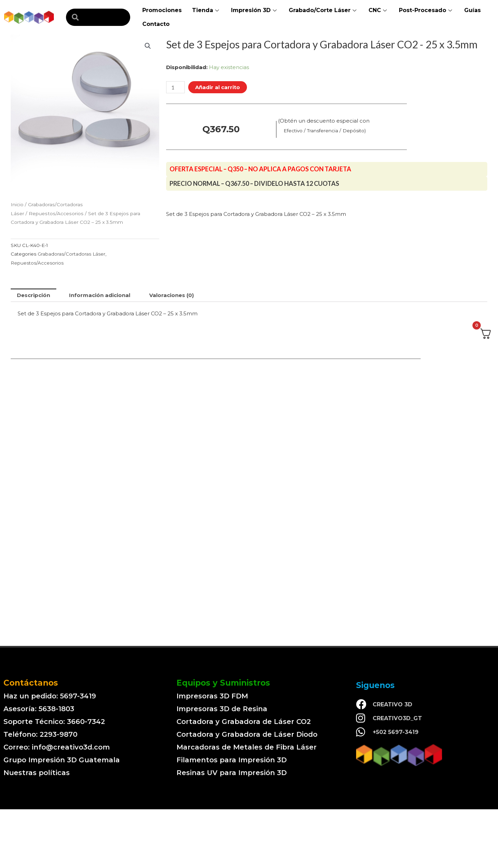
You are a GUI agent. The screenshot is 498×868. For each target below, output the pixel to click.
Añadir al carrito (218, 87)
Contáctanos (31, 683)
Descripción (33, 295)
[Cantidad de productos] (175, 87)
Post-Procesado (426, 10)
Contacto (156, 24)
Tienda (206, 10)
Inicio (17, 204)
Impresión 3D (255, 10)
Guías (472, 10)
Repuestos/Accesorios (56, 213)
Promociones (162, 10)
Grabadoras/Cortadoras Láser (71, 254)
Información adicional (100, 295)
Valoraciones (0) (171, 295)
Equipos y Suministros (223, 683)
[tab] (33, 295)
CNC (379, 10)
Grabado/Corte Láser (323, 10)
